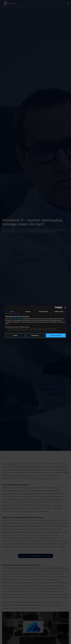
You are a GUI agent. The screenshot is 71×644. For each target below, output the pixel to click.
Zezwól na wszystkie (56, 335)
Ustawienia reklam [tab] (43, 312)
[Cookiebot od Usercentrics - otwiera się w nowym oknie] (56, 308)
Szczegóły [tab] (28, 312)
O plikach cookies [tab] (59, 312)
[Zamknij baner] (65, 308)
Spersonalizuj (36, 335)
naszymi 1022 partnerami (16, 319)
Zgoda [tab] (12, 312)
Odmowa (15, 335)
